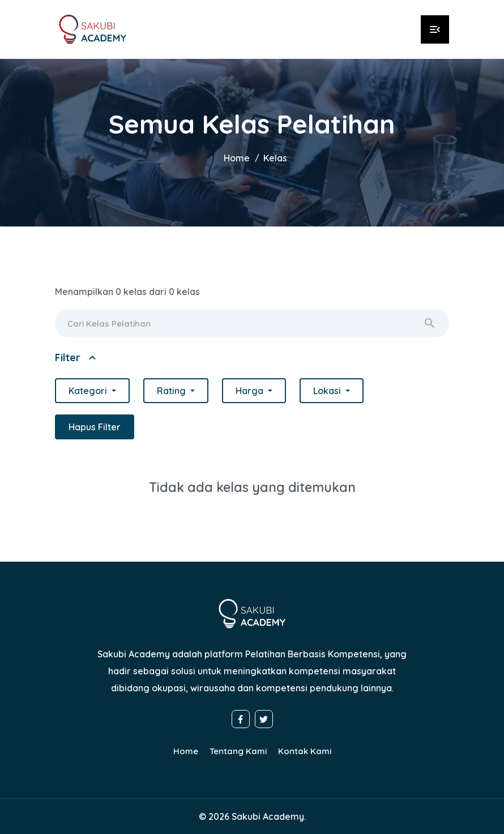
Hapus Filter (95, 427)
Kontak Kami (305, 751)
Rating (172, 391)
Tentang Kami (238, 751)
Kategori (89, 391)
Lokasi (328, 391)
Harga (251, 391)
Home (237, 158)
